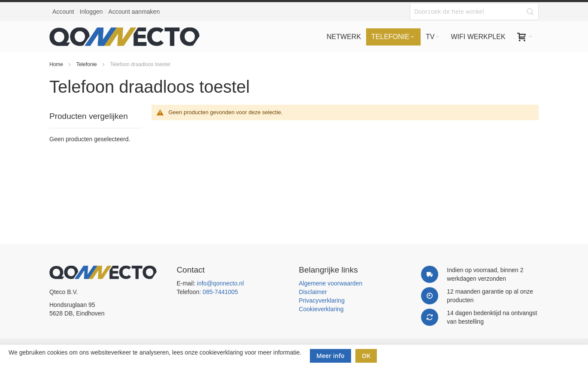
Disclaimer (313, 292)
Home (57, 64)
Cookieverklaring (321, 309)
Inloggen (91, 12)
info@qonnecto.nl (220, 283)
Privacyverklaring (322, 300)
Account (63, 12)
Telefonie (87, 64)
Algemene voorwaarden (330, 283)
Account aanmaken (134, 12)
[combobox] (474, 12)
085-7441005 (220, 292)
